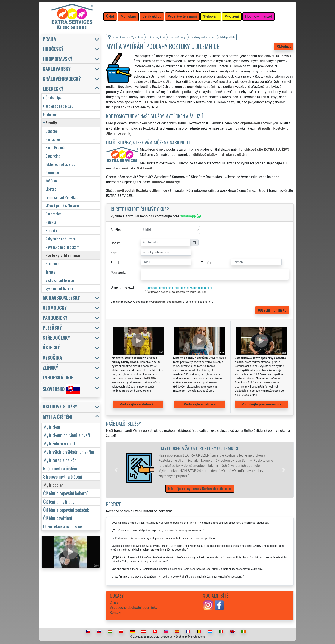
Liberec (50, 114)
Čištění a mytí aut (59, 501)
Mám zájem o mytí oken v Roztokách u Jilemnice (200, 489)
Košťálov (51, 181)
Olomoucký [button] (55, 307)
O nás (114, 602)
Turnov (50, 272)
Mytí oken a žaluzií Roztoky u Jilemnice (200, 448)
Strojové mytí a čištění (63, 476)
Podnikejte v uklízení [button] (200, 404)
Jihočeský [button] (53, 49)
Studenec (52, 263)
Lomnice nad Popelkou (62, 197)
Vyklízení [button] (232, 16)
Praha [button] (49, 39)
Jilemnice (52, 172)
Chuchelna (53, 156)
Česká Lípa (52, 98)
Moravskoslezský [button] (61, 297)
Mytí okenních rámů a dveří (67, 435)
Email (115, 263)
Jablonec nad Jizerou (60, 164)
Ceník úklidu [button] (152, 16)
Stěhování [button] (211, 16)
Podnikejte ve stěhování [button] (138, 404)
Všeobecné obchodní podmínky (134, 608)
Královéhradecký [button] (62, 79)
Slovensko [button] (61, 389)
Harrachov (53, 139)
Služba (116, 230)
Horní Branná (55, 147)
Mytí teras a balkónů (61, 460)
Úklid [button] (110, 16)
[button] (116, 470)
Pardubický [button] (55, 318)
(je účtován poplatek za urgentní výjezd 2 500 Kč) (176, 292)
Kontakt (116, 613)
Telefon (206, 263)
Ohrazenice (53, 214)
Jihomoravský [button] (57, 59)
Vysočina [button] (52, 357)
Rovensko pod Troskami (63, 247)
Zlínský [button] (50, 367)
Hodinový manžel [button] (259, 16)
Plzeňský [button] (52, 327)
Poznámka (119, 273)
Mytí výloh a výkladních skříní (69, 452)
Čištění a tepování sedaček (66, 510)
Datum (116, 243)
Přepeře (51, 230)
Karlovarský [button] (57, 69)
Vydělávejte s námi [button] (182, 16)
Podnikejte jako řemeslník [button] (262, 404)
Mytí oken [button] (128, 17)
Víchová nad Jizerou (60, 280)
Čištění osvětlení (58, 518)
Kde (114, 253)
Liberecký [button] (53, 89)
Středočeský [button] (56, 337)
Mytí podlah (53, 485)
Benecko (51, 131)
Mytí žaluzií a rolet (59, 443)
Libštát (51, 189)
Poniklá (51, 222)
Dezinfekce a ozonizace (63, 526)
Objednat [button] (284, 46)
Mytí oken (52, 427)
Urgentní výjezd (122, 287)
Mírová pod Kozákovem (62, 206)
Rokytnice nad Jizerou (61, 239)
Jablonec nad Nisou (58, 106)
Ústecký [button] (51, 347)
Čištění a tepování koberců (66, 493)
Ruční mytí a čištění (60, 468)
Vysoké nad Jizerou (59, 288)
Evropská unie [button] (58, 377)
